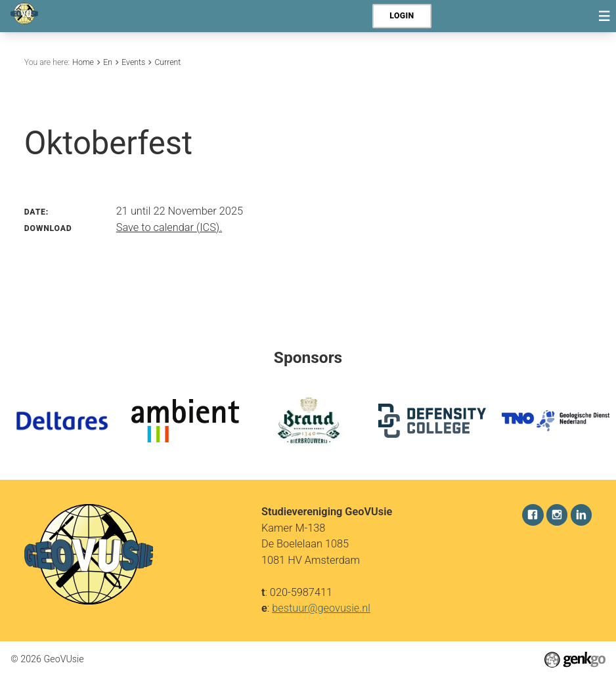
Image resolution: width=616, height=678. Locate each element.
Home (83, 62)
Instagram (557, 515)
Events (133, 62)
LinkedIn (582, 515)
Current (167, 62)
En (108, 62)
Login (402, 16)
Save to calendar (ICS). (169, 227)
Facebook (533, 515)
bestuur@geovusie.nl (321, 608)
